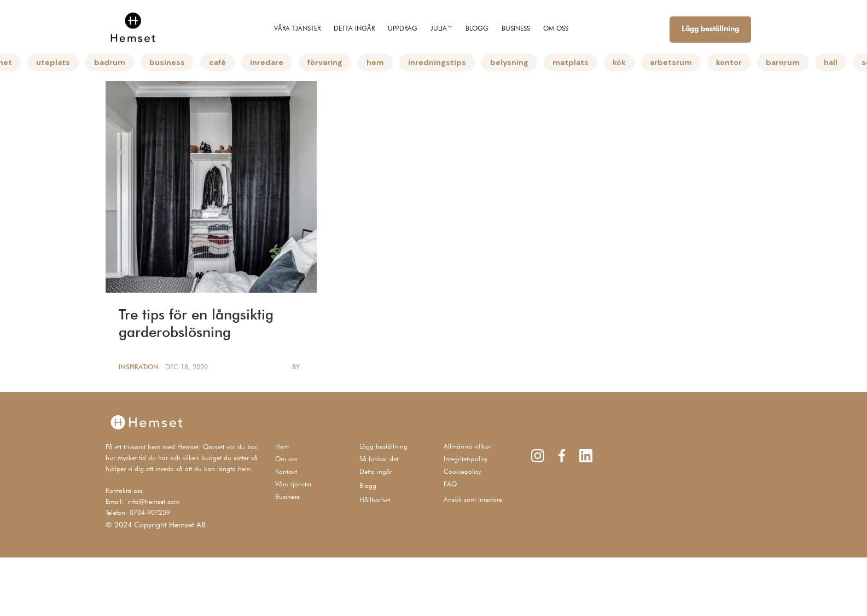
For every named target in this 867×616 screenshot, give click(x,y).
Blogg (477, 28)
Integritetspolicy (465, 459)
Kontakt (286, 471)
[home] (133, 27)
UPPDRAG (403, 28)
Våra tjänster (297, 28)
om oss (556, 28)
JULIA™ (441, 28)
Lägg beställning (710, 28)
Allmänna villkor (467, 446)
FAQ (450, 484)
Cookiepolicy (462, 471)
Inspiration (139, 367)
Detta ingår (354, 28)
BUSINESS (516, 28)
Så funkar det (379, 459)
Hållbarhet (375, 500)
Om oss (286, 459)
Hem (282, 446)
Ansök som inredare (473, 499)
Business (287, 496)
